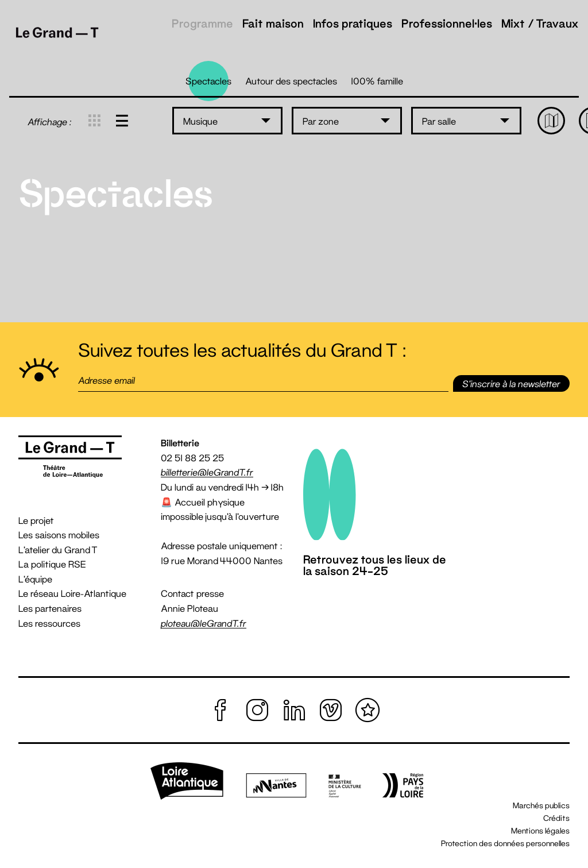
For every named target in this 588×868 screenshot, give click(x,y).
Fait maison (273, 23)
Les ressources (49, 623)
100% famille (377, 81)
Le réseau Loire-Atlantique (72, 593)
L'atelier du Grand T (58, 549)
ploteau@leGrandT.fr (204, 623)
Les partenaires (50, 608)
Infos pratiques (353, 23)
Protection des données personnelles (505, 843)
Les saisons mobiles (59, 535)
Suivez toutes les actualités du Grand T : (242, 350)
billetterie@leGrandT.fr (207, 472)
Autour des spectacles (291, 81)
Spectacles (208, 81)
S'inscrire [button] (511, 383)
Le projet (36, 520)
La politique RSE (52, 564)
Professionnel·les (447, 23)
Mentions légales (540, 831)
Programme (202, 23)
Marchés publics (541, 805)
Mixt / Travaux (540, 23)
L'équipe (35, 579)
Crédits (556, 818)
